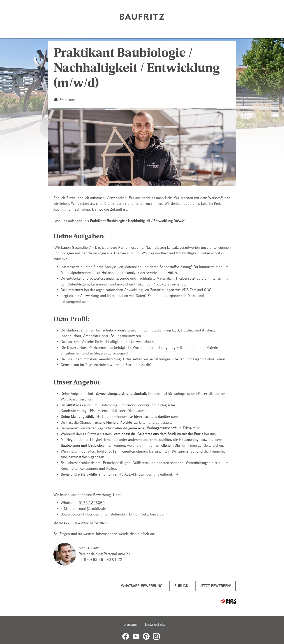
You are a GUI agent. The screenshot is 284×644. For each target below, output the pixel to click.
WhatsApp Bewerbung (142, 586)
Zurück (181, 586)
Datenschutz (155, 624)
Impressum (128, 624)
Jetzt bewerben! (215, 586)
